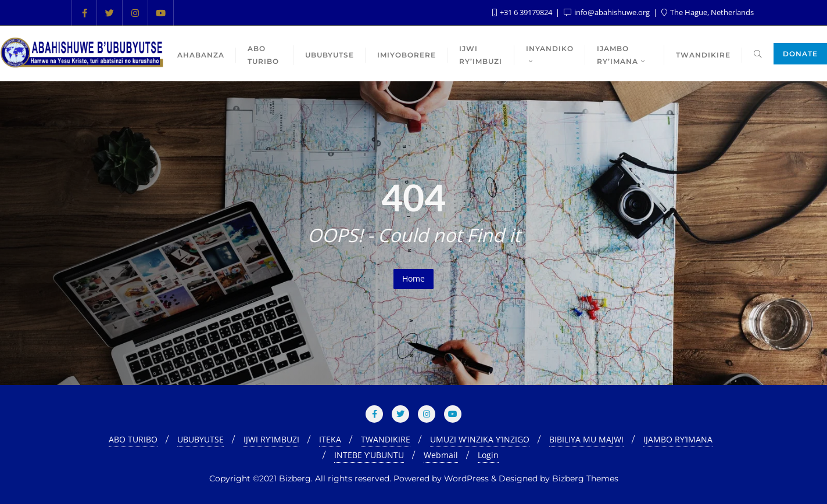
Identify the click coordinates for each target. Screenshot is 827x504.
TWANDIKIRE (386, 439)
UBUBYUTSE (201, 439)
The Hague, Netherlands (708, 12)
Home (413, 278)
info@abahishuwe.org (608, 12)
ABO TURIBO (133, 439)
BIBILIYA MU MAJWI (586, 439)
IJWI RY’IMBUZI (271, 439)
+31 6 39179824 (523, 12)
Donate (800, 54)
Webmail (441, 455)
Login (488, 455)
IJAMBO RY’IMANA (678, 439)
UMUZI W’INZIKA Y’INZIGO (480, 439)
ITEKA (330, 439)
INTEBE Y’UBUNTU (369, 455)
